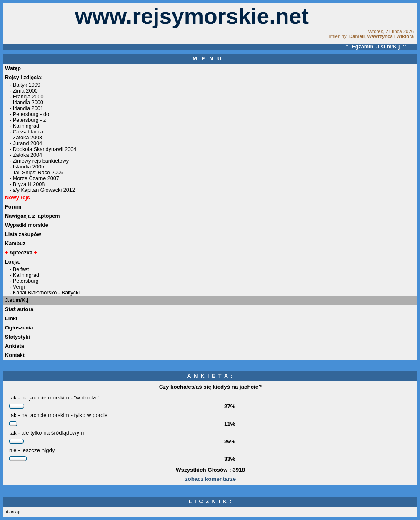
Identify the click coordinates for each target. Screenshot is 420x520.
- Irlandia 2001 (26, 108)
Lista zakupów (23, 234)
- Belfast (19, 269)
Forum (13, 207)
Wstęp (13, 68)
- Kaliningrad (24, 126)
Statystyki (17, 337)
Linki (11, 319)
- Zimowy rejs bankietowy (39, 161)
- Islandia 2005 (27, 167)
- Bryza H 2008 (27, 184)
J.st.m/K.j (17, 300)
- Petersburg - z (28, 120)
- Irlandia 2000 (26, 103)
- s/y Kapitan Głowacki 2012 (42, 190)
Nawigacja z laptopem (32, 216)
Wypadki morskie (27, 225)
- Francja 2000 (27, 97)
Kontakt (15, 355)
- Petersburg (24, 281)
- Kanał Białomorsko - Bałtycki (45, 293)
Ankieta (15, 346)
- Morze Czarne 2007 (34, 178)
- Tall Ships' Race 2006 (36, 173)
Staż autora (19, 309)
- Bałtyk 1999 (25, 85)
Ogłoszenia (19, 328)
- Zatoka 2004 (26, 155)
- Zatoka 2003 (26, 138)
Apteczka (21, 253)
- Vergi (17, 287)
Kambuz (15, 244)
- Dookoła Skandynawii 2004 (43, 149)
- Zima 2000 (24, 91)
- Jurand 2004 (26, 143)
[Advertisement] (32, 23)
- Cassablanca (26, 132)
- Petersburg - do (29, 114)
